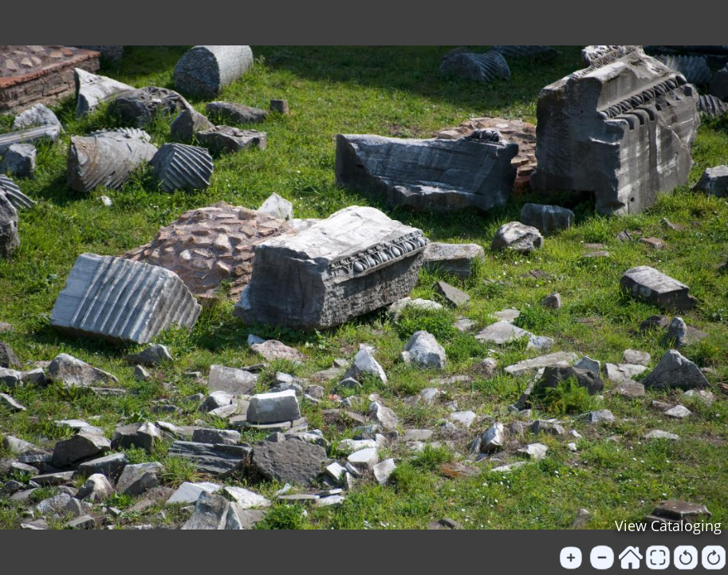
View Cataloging (668, 526)
